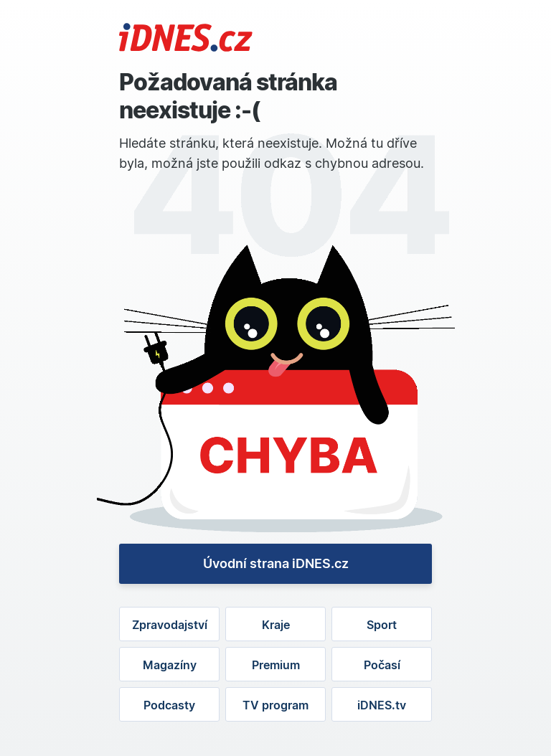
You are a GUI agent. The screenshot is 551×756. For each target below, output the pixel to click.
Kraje (276, 625)
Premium (276, 665)
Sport (382, 625)
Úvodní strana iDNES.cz (276, 563)
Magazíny (170, 665)
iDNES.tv (382, 705)
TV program (275, 705)
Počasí (382, 665)
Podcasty (169, 705)
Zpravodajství (170, 625)
